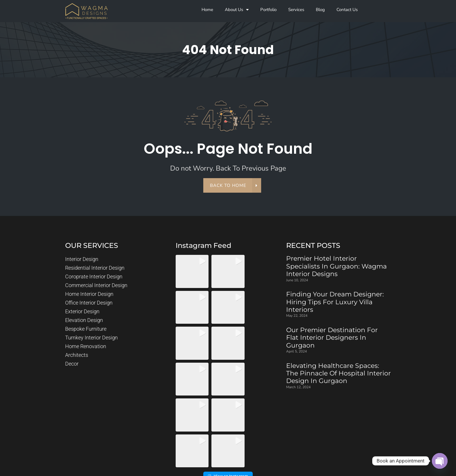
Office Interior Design (89, 303)
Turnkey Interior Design (91, 338)
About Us (237, 10)
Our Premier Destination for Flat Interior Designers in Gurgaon (332, 338)
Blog (320, 10)
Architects (77, 355)
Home (207, 10)
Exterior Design (82, 312)
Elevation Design (84, 320)
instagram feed (203, 246)
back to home (231, 186)
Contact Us (347, 10)
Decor (72, 364)
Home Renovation (86, 347)
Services (296, 10)
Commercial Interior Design (96, 286)
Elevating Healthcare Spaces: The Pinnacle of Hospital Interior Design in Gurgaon (339, 373)
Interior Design (82, 259)
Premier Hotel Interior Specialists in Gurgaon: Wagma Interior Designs (336, 266)
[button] (192, 272)
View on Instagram (228, 407)
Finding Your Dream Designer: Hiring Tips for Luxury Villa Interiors (335, 302)
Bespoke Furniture (86, 329)
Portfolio (268, 10)
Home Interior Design (89, 294)
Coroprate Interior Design (94, 277)
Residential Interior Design (95, 268)
